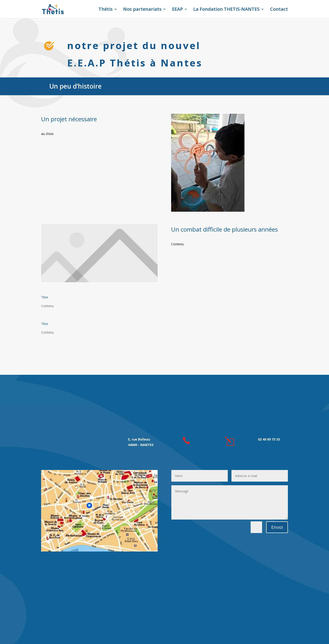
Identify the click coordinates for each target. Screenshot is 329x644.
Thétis (106, 10)
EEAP (177, 10)
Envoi (277, 527)
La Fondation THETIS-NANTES (226, 10)
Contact (279, 10)
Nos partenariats (142, 10)
